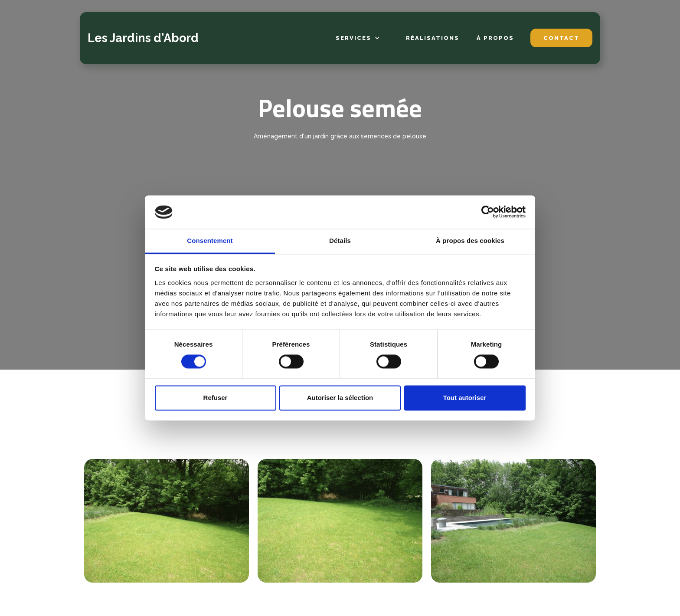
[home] (143, 38)
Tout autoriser (465, 398)
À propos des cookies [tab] (470, 241)
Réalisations (433, 38)
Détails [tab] (340, 241)
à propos (495, 38)
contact (561, 38)
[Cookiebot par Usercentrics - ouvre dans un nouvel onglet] (488, 212)
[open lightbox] (167, 521)
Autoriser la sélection (340, 398)
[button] (358, 38)
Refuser (216, 398)
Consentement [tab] (210, 241)
